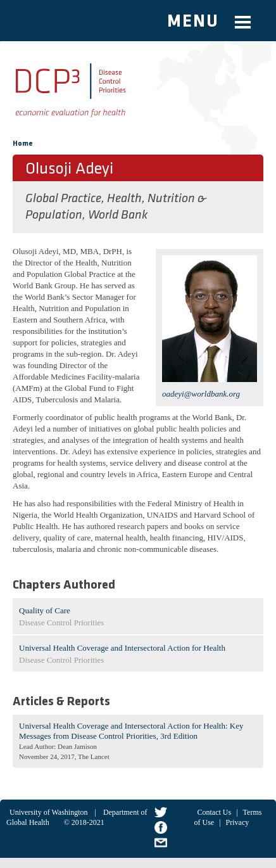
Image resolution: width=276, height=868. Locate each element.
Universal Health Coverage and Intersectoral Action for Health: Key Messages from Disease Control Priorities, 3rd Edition (131, 731)
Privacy (238, 822)
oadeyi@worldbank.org (201, 394)
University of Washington (48, 812)
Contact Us (215, 812)
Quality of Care (45, 610)
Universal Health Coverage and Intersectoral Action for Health (122, 648)
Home (23, 144)
